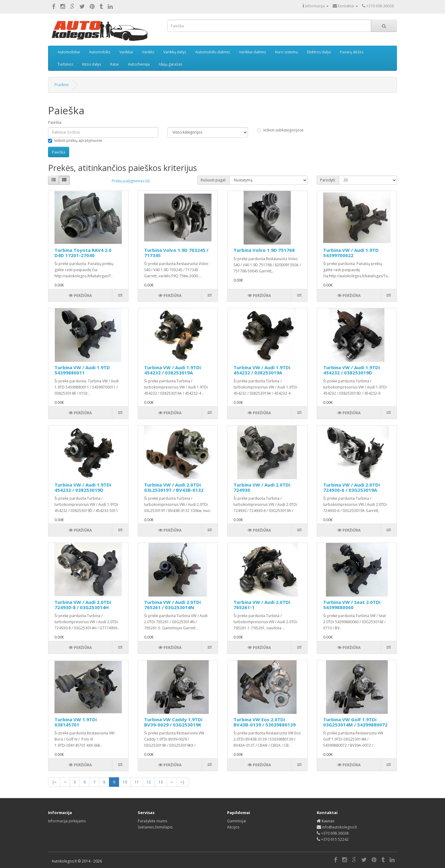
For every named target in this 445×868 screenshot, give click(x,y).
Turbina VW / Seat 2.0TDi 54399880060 (352, 605)
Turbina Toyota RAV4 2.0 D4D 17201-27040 (83, 253)
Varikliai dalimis (252, 52)
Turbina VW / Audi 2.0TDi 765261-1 (262, 605)
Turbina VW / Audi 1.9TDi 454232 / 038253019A (172, 370)
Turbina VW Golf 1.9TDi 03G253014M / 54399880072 (355, 722)
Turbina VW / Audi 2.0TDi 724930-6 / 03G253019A (352, 487)
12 (149, 782)
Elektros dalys (319, 52)
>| (182, 782)
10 (125, 782)
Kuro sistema (286, 52)
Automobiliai (69, 52)
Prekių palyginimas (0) (131, 181)
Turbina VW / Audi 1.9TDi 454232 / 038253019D (352, 370)
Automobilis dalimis (213, 52)
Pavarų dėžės (352, 52)
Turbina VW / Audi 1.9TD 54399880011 (82, 370)
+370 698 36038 (335, 833)
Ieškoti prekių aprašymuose (75, 140)
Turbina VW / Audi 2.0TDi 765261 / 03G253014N (172, 605)
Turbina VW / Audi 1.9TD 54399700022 (351, 253)
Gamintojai (237, 821)
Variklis (148, 52)
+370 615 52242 (335, 839)
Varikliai (126, 52)
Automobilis (100, 52)
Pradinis (62, 85)
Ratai (114, 64)
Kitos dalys (92, 64)
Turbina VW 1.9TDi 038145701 (76, 722)
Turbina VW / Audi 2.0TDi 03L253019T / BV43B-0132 (174, 487)
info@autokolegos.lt (339, 827)
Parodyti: (328, 180)
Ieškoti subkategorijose (280, 130)
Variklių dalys (175, 52)
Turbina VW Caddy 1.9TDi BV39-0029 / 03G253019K (173, 722)
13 (161, 782)
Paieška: (55, 122)
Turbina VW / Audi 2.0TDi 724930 (262, 487)
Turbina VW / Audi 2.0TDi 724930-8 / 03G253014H (83, 605)
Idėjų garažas (170, 64)
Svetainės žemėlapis (155, 827)
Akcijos (233, 827)
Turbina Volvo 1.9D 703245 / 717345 (176, 253)
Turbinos (65, 64)
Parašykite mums (152, 821)
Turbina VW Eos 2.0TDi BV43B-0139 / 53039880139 (265, 722)
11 (137, 782)
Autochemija (139, 64)
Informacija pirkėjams (67, 821)
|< (54, 782)
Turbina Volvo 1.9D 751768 (264, 250)
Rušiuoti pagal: (213, 180)
